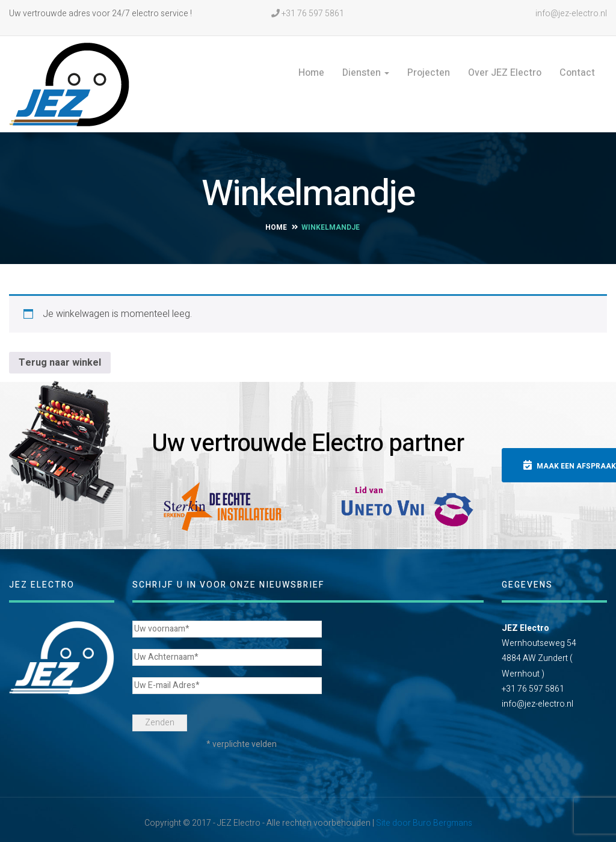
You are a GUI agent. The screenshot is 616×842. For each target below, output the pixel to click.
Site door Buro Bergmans (424, 816)
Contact (577, 73)
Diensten (366, 73)
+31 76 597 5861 (308, 14)
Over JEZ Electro (505, 73)
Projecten (429, 73)
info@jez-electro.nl (570, 14)
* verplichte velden (242, 738)
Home (311, 73)
